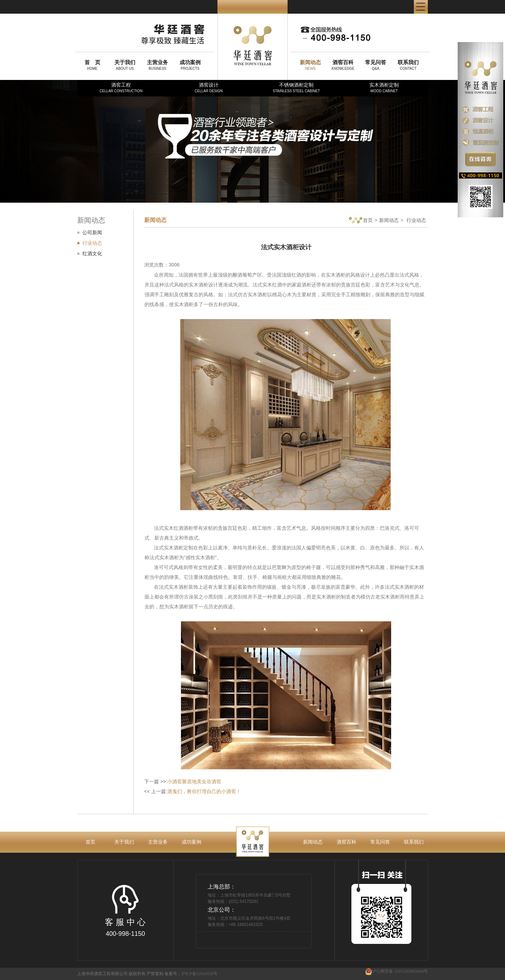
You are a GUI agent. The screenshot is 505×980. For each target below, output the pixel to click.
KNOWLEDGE (343, 65)
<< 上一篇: (193, 791)
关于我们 (124, 842)
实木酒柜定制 (384, 87)
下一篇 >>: (183, 782)
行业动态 (92, 243)
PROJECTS (190, 65)
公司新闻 (92, 232)
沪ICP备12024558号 (199, 974)
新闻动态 (389, 220)
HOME (92, 65)
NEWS (310, 65)
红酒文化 (92, 254)
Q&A (376, 65)
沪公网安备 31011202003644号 (396, 971)
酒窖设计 (209, 87)
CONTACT (408, 65)
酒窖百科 (346, 842)
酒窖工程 (121, 87)
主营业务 (158, 842)
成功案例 (191, 842)
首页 (361, 221)
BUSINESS (157, 65)
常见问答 (380, 842)
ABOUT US (125, 65)
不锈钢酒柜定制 (296, 87)
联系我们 (414, 842)
